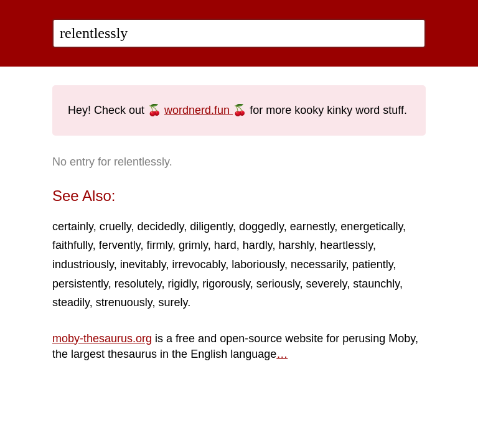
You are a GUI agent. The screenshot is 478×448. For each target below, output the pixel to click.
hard (225, 245)
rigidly (182, 284)
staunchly (376, 284)
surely (173, 302)
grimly (193, 245)
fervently (120, 245)
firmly (159, 245)
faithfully (73, 245)
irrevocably (199, 264)
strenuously (124, 302)
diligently (211, 226)
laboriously (258, 264)
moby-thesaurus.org (102, 338)
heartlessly (346, 245)
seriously (278, 284)
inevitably (143, 264)
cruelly (115, 226)
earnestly (312, 226)
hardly (258, 245)
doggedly (261, 226)
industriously (83, 264)
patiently (373, 264)
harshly (297, 245)
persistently (80, 284)
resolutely (138, 284)
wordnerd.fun (199, 110)
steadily (71, 302)
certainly (73, 226)
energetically (372, 226)
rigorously (226, 284)
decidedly (160, 226)
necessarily (318, 264)
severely (327, 284)
